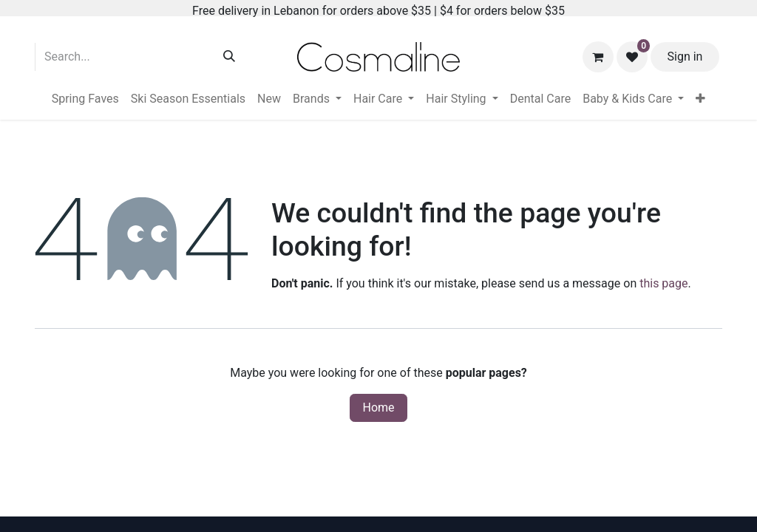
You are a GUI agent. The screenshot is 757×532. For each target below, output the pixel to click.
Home (378, 407)
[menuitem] (85, 99)
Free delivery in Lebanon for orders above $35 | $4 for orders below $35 (378, 11)
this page (663, 283)
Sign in (685, 57)
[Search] (229, 57)
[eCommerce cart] (598, 57)
